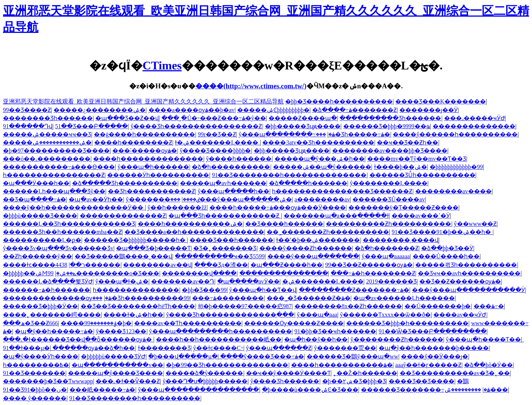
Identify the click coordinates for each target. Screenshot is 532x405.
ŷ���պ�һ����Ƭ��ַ (483, 339)
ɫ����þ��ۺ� (400, 167)
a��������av (322, 199)
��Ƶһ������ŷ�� (37, 256)
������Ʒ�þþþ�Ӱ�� (40, 306)
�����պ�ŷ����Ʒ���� (115, 373)
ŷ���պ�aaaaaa (386, 256)
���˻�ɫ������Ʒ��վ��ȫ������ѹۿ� (78, 339)
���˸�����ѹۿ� (145, 151)
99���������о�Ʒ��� (103, 273)
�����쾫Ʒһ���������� (466, 265)
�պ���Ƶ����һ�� (287, 265)
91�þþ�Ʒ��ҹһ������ (335, 331)
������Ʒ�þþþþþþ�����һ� (135, 240)
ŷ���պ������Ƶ (279, 348)
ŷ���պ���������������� (198, 390)
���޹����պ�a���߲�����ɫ (336, 216)
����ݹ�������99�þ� (96, 323)
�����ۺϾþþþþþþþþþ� (273, 110)
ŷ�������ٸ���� (163, 199)
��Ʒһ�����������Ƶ (151, 191)
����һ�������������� (148, 159)
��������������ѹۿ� (57, 298)
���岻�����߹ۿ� (102, 390)
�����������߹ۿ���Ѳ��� (59, 167)
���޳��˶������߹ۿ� (489, 306)
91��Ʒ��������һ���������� (135, 398)
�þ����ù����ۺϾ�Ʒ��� (310, 390)
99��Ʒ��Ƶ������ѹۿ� (369, 265)
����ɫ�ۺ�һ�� (133, 315)
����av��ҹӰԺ (460, 315)
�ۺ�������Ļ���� (323, 281)
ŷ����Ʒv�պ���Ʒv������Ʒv (58, 248)
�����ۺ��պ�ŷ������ (322, 167)
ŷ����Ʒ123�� (121, 331)
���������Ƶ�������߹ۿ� (354, 290)
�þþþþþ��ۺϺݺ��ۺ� (40, 273)
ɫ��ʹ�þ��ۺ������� (318, 240)
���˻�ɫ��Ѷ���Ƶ (128, 381)
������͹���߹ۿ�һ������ (47, 290)
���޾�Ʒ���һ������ (231, 240)
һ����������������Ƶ (54, 175)
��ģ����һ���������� (144, 134)
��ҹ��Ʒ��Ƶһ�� (407, 142)
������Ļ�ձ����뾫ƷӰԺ (48, 281)
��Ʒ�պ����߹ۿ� (35, 199)
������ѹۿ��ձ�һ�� (94, 348)
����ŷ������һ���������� (455, 134)
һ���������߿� (36, 365)
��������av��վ (157, 265)
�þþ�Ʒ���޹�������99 (204, 290)
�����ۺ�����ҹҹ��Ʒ (47, 134)
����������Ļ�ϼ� (42, 240)
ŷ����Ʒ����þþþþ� (215, 151)
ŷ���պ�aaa (317, 315)
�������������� (474, 126)
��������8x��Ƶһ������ (348, 306)
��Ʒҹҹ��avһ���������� (469, 273)
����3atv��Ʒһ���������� (318, 142)
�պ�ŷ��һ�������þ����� (434, 348)
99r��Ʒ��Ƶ (217, 134)
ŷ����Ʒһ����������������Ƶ (196, 126)
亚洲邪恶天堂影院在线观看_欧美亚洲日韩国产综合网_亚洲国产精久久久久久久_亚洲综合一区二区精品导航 (143, 101)
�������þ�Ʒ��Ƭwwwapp (48, 381)
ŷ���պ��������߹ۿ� (287, 134)
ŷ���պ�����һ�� (233, 191)
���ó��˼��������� (47, 159)
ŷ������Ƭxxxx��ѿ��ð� (385, 315)
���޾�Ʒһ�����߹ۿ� (353, 134)
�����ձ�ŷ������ (204, 373)
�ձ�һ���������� (231, 167)
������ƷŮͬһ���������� (422, 175)
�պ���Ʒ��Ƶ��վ (127, 118)
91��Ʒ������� (34, 373)
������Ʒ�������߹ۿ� (426, 390)
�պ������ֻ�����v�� (117, 365)
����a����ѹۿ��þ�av (192, 110)
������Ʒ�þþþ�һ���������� (407, 323)
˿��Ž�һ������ (365, 373)
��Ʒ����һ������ (284, 224)
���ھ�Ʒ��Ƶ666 (30, 323)
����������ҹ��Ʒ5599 (220, 256)
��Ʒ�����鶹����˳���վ (123, 256)
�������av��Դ (183, 281)
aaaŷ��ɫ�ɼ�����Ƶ (428, 365)
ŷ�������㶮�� (345, 348)
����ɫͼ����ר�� (44, 265)
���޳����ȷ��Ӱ (429, 110)
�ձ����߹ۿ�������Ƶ (354, 110)
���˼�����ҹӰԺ (475, 118)
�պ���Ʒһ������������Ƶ (225, 216)
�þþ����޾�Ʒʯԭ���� (303, 126)
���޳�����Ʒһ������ (48, 118)
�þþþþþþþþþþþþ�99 (456, 167)
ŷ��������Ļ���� (389, 183)
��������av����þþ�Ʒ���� (390, 151)
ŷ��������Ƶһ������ (397, 339)
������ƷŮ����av (389, 199)
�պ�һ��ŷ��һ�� (316, 339)
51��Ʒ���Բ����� (91, 126)
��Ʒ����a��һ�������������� (194, 232)
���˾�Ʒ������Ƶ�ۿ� (309, 298)
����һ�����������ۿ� (342, 365)
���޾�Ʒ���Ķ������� (441, 101)
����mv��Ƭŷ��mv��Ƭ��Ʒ (417, 159)
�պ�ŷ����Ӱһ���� (41, 356)
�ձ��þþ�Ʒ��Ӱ (447, 248)
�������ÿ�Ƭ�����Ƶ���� (403, 207)
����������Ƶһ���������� (388, 224)
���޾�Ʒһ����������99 (141, 298)
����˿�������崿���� (52, 315)
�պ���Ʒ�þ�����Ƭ (153, 248)
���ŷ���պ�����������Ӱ (468, 290)
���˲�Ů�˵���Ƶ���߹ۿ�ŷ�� (214, 118)
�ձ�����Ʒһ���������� (125, 183)
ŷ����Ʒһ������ (285, 381)
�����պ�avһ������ (223, 183)
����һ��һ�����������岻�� (219, 339)
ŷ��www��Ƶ (475, 224)
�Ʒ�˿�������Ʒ (225, 248)
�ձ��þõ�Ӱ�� (488, 365)
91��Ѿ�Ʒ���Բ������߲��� (433, 331)
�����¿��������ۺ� (100, 110)
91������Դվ (28, 126)
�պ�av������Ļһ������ (404, 298)
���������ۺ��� (476, 390)
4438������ (88, 265)
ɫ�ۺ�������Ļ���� (217, 142)
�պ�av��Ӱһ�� (96, 199)
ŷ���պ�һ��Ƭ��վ (263, 290)
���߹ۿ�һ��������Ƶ (373, 273)
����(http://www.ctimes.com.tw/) (251, 86)
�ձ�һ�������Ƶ (387, 248)
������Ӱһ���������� (158, 175)
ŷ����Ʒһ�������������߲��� (230, 315)
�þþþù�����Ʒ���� (40, 216)
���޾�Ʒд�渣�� (221, 265)
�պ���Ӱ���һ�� (36, 183)
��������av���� (453, 191)
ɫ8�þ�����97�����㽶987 (245, 306)
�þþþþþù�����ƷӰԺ (113, 356)
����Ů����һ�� (446, 256)
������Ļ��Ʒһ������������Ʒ (69, 224)
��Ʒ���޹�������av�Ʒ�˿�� (455, 373)
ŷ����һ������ (239, 159)
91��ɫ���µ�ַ (26, 348)
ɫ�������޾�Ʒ (164, 348)
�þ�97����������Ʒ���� (56, 151)
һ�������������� (136, 290)
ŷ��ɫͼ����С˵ (218, 348)
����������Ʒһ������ (390, 118)
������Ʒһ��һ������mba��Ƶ (62, 232)
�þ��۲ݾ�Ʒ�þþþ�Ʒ (354, 381)
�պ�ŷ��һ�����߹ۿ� (54, 331)
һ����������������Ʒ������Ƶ (342, 191)
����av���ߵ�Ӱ (421, 216)
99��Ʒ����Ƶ (27, 110)
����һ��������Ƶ (133, 142)
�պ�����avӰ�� (248, 281)
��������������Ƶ (123, 216)
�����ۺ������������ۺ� (47, 142)
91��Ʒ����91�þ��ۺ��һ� (442, 232)
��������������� (284, 273)
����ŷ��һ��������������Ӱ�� (74, 207)
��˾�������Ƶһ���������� (328, 232)
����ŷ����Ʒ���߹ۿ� (262, 356)
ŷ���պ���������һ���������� (221, 331)
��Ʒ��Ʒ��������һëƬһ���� (138, 306)
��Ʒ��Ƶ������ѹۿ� (460, 281)
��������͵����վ (401, 240)
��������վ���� (199, 273)
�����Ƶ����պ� (303, 118)
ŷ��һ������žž (177, 207)
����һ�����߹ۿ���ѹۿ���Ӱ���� (278, 207)
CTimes (162, 65)
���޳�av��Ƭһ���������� (188, 323)
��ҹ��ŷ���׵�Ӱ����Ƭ (288, 373)
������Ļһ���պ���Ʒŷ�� (54, 191)
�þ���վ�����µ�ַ (183, 356)
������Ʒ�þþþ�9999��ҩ (387, 126)
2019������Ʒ (391, 281)
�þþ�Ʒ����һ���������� (339, 101)
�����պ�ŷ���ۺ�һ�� (320, 159)
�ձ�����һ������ (308, 183)
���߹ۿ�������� (228, 298)
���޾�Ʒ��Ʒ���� (422, 381)
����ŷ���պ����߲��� (313, 256)
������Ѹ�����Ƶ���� (294, 323)
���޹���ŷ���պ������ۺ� (231, 199)
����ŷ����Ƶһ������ (306, 248)
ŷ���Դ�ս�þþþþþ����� (205, 381)
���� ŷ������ (35, 398)
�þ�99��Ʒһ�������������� (227, 365)
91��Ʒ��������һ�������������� (289, 175)
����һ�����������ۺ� (190, 224)
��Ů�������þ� (438, 306)
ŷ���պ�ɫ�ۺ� (122, 281)
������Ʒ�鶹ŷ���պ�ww (352, 356)
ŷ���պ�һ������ (153, 167)
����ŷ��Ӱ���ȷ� (434, 356)
